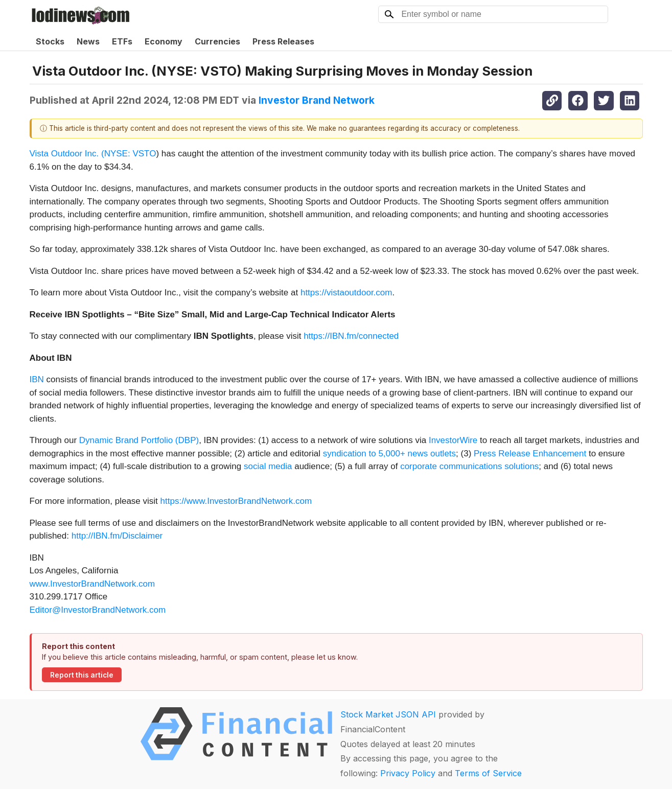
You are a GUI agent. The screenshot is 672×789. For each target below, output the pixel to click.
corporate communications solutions (469, 466)
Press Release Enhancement (530, 454)
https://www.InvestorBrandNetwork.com (236, 501)
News (88, 41)
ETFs (122, 41)
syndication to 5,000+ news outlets (389, 454)
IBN (37, 379)
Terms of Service (488, 773)
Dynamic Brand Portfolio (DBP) (139, 440)
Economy (164, 41)
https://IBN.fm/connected (351, 336)
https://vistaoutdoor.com (346, 293)
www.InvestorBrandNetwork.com (92, 584)
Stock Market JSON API (388, 714)
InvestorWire (453, 440)
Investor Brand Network (317, 100)
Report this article (82, 675)
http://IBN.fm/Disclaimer (117, 536)
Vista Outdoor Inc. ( (67, 154)
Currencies (217, 41)
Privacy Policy (408, 773)
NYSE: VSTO (130, 154)
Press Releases (283, 41)
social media (268, 466)
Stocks (50, 41)
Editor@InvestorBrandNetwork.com (98, 610)
